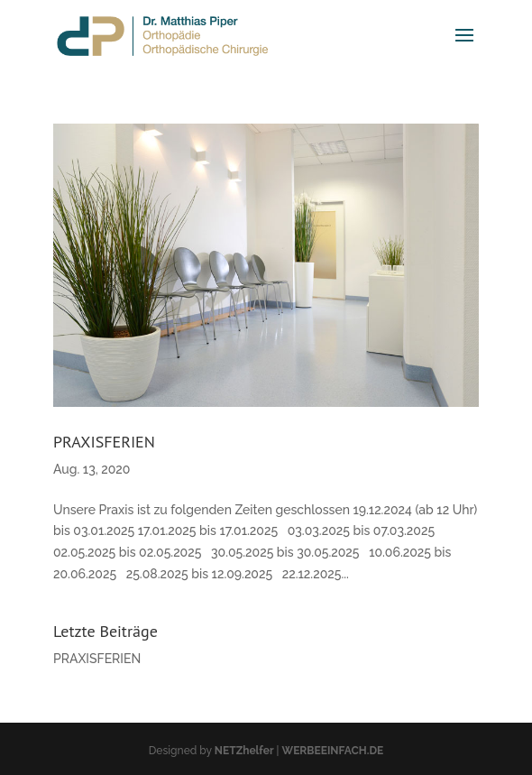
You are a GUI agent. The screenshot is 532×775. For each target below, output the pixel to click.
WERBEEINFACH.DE (333, 751)
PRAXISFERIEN (104, 442)
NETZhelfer (244, 751)
